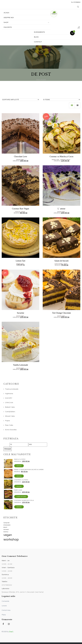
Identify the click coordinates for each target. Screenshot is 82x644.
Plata (4, 615)
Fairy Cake (18, 490)
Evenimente (39, 32)
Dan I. (11, 632)
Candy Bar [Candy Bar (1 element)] (6, 523)
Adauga (19, 466)
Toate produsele (12, 389)
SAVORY (9, 398)
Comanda (5, 601)
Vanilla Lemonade (20, 365)
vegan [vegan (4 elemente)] (8, 535)
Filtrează (8, 449)
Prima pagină (41, 80)
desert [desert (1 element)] (5, 527)
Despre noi (9, 18)
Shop (6, 22)
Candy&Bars (59, 264)
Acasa (6, 13)
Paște (68, 160)
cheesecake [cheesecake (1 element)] (7, 525)
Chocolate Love (20, 157)
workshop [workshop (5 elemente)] (11, 539)
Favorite (8, 27)
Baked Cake (20, 160)
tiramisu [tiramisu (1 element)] (6, 532)
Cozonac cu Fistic (21, 480)
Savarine (20, 313)
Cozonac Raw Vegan (21, 209)
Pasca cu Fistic (20, 459)
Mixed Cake (10, 416)
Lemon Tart (21, 261)
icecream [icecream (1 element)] (6, 530)
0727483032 (77, 2)
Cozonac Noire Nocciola (24, 500)
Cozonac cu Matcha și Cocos (61, 157)
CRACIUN (63, 160)
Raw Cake (9, 425)
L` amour (61, 209)
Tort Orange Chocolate (61, 313)
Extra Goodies (11, 430)
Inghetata (9, 394)
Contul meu (6, 610)
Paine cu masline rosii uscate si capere (29, 470)
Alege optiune (21, 497)
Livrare (4, 606)
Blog (36, 37)
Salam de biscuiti (62, 261)
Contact (38, 42)
